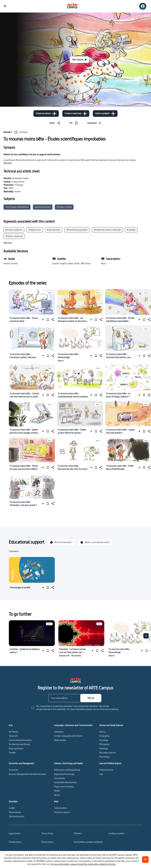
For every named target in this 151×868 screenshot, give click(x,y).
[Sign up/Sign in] (143, 6)
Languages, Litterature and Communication (73, 725)
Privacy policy (47, 842)
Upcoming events (17, 816)
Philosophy (104, 744)
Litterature (59, 732)
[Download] (95, 123)
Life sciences (60, 778)
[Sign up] (91, 698)
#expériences (35, 230)
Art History (14, 732)
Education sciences (108, 753)
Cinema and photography (20, 740)
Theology (104, 748)
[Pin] (74, 123)
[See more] (8, 163)
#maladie (131, 230)
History (102, 732)
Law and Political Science (110, 763)
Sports (57, 795)
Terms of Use (47, 833)
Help (56, 802)
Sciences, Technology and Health (69, 763)
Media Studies (60, 740)
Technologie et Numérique (17, 207)
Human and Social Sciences (111, 725)
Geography (104, 736)
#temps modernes (14, 230)
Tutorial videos (61, 808)
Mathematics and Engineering (67, 770)
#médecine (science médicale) (107, 230)
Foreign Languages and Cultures (68, 736)
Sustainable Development (65, 782)
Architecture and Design (19, 744)
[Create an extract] (46, 114)
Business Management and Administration (27, 774)
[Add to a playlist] (105, 114)
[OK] (145, 860)
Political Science (106, 770)
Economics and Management (22, 763)
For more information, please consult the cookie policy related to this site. (83, 864)
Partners (78, 833)
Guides (12, 808)
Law (101, 774)
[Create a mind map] (76, 114)
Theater (12, 753)
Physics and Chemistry (64, 787)
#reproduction (54, 230)
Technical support (62, 812)
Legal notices (15, 833)
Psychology (104, 757)
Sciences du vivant (43, 207)
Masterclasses (15, 812)
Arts (11, 725)
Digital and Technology (64, 774)
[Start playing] (79, 60)
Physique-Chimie (64, 207)
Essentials (13, 802)
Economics (14, 770)
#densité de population (77, 230)
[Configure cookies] (116, 833)
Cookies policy (15, 842)
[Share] (55, 123)
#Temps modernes (14, 236)
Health (57, 791)
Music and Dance (16, 748)
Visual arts (13, 736)
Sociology (104, 740)
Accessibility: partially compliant (88, 842)
